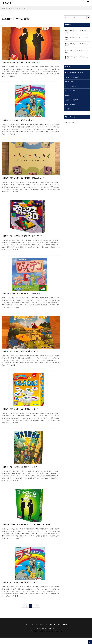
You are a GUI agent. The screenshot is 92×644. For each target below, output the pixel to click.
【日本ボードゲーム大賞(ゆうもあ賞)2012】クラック (28, 412)
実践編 (68, 96)
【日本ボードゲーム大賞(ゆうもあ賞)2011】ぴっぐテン (29, 296)
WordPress (59, 637)
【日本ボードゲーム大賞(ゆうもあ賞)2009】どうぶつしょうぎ (30, 179)
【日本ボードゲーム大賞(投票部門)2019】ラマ (24, 120)
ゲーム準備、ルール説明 (73, 77)
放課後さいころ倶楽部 (72, 101)
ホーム (27, 631)
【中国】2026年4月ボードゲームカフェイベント (76, 45)
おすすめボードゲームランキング (75, 73)
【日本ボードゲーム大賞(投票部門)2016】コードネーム (29, 62)
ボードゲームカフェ (72, 91)
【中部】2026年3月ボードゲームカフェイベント (76, 58)
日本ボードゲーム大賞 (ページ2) (17, 8)
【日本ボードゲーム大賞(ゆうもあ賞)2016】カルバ (27, 470)
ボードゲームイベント (72, 87)
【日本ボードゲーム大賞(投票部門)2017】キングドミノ (29, 354)
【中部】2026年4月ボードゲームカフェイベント (76, 32)
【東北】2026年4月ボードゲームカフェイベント (76, 38)
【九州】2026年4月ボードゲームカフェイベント (76, 51)
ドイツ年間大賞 (70, 82)
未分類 (68, 110)
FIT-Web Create (42, 637)
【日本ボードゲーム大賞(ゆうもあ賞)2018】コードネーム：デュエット (29, 529)
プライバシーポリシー (71, 124)
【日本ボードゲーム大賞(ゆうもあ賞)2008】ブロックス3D (31, 239)
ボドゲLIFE (7, 3)
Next (37, 612)
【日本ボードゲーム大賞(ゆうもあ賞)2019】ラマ (26, 589)
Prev (25, 612)
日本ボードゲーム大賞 (72, 105)
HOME (5, 8)
